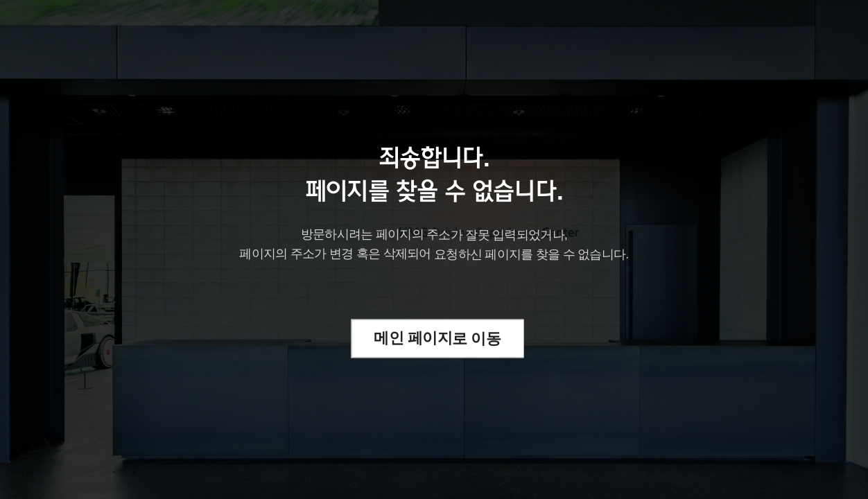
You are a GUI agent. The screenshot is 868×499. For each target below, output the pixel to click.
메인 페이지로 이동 (438, 338)
